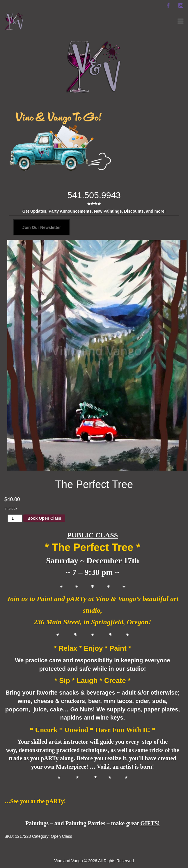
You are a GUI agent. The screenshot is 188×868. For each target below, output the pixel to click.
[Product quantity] (15, 518)
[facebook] (168, 6)
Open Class (62, 836)
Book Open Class (44, 518)
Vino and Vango (68, 861)
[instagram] (181, 6)
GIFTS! (150, 823)
